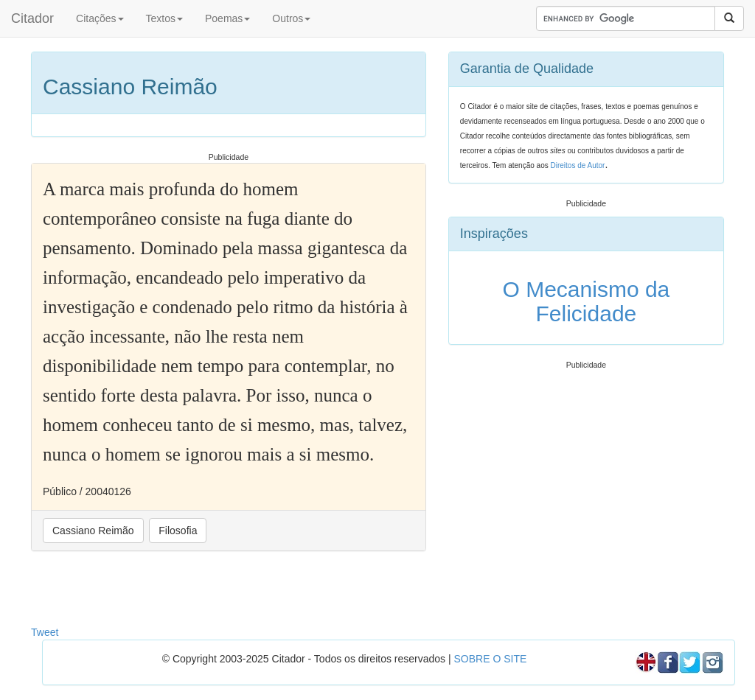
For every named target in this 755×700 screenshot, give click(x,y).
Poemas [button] (227, 18)
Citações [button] (100, 18)
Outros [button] (291, 18)
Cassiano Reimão (93, 531)
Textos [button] (164, 18)
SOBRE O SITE (490, 659)
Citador (32, 18)
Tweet (45, 632)
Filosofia (178, 531)
